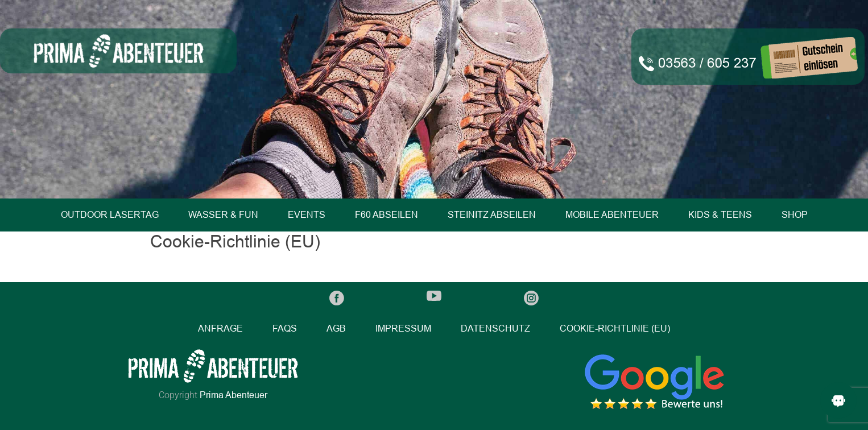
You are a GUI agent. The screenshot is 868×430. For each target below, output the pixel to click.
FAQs (285, 328)
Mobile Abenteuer (612, 215)
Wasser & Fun (223, 215)
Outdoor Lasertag (110, 215)
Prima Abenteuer (233, 395)
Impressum (403, 328)
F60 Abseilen (387, 215)
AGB (336, 328)
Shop (795, 215)
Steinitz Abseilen (492, 215)
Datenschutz (495, 328)
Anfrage (220, 328)
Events (307, 215)
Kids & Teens (720, 215)
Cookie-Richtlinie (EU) (615, 328)
